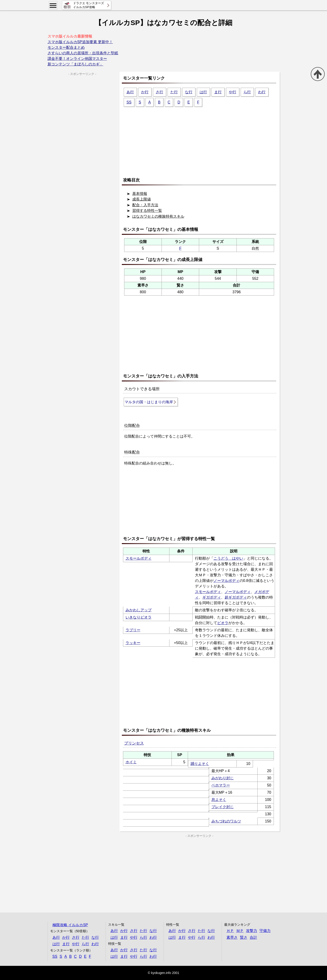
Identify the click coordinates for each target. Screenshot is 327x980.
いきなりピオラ (139, 617)
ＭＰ (240, 931)
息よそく (219, 800)
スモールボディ (139, 558)
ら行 (247, 92)
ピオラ (223, 623)
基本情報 (140, 194)
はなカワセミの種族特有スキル (158, 216)
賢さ (244, 937)
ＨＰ (230, 931)
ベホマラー (221, 785)
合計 (253, 937)
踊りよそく (200, 764)
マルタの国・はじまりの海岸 (149, 402)
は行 (203, 92)
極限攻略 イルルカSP (70, 925)
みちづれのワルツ (226, 821)
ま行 (218, 92)
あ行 (130, 92)
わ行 (262, 92)
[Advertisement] (201, 140)
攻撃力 (252, 931)
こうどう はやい (228, 558)
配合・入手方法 (145, 205)
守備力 (265, 931)
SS (129, 102)
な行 (189, 92)
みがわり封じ (223, 778)
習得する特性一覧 (147, 211)
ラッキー (133, 643)
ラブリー (133, 630)
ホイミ (131, 762)
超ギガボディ (236, 597)
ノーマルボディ (227, 581)
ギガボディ (212, 597)
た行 (174, 92)
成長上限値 (142, 199)
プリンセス (134, 743)
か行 (145, 92)
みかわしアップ (139, 610)
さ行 (159, 92)
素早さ (232, 937)
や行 (233, 92)
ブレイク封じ (223, 807)
